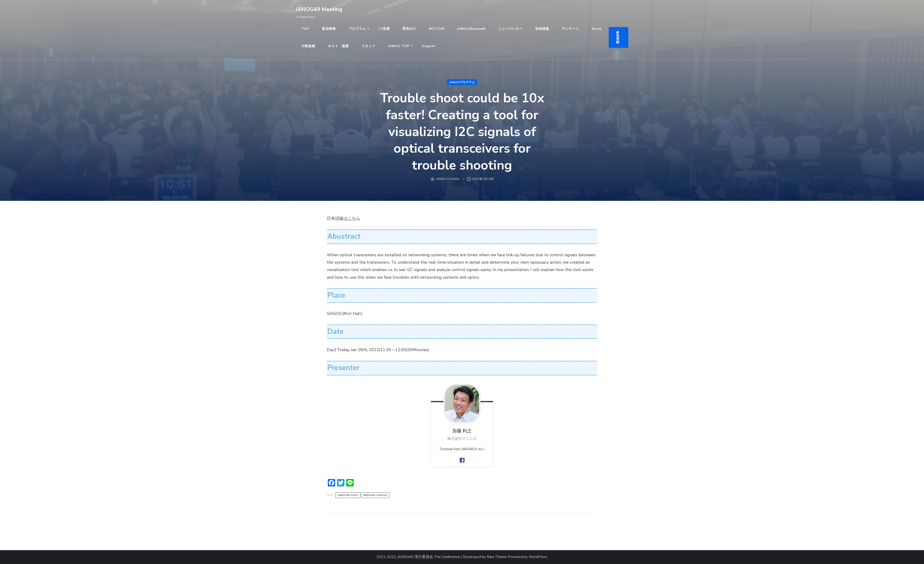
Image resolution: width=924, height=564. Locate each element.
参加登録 (618, 37)
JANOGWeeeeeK (471, 29)
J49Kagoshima (448, 179)
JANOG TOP (399, 46)
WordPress (538, 557)
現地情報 (542, 29)
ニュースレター (510, 29)
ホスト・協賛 (338, 46)
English (429, 46)
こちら (354, 218)
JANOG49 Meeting (319, 9)
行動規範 (308, 46)
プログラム (357, 29)
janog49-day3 (348, 495)
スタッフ (368, 46)
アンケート (570, 29)
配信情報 (329, 29)
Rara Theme (497, 557)
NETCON (437, 29)
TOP (305, 29)
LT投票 (384, 29)
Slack (597, 29)
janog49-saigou (375, 495)
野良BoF (409, 29)
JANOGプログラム (462, 82)
